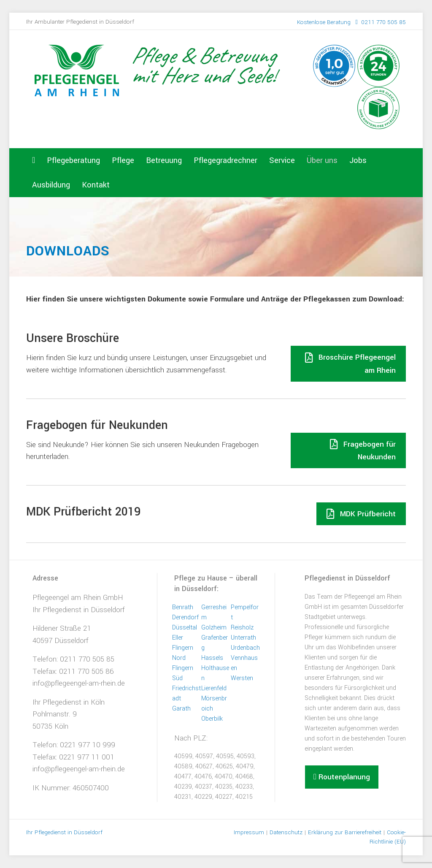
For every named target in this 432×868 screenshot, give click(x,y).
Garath (181, 709)
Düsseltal (185, 628)
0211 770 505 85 (351, 22)
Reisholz (242, 628)
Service (282, 160)
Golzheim (214, 628)
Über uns (322, 160)
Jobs (358, 160)
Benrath (183, 607)
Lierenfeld (214, 688)
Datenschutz (286, 832)
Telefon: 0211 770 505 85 (73, 659)
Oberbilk (212, 719)
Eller (178, 638)
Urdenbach (245, 648)
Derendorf (185, 617)
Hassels (212, 658)
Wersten (242, 678)
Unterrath (243, 638)
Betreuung (164, 160)
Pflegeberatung (73, 160)
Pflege (123, 160)
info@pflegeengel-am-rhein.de (79, 683)
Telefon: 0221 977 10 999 (74, 745)
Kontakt (96, 185)
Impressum (249, 832)
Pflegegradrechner (225, 160)
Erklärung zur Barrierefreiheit (345, 832)
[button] (342, 777)
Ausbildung (51, 185)
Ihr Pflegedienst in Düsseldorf (79, 610)
